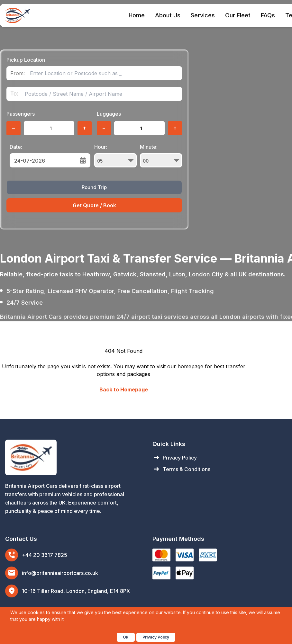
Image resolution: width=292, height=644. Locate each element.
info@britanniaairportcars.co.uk (60, 573)
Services (203, 15)
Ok (126, 637)
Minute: (161, 156)
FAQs (268, 15)
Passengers (21, 114)
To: (14, 94)
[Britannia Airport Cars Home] (72, 457)
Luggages (109, 114)
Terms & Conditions (181, 469)
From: (18, 73)
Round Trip (94, 187)
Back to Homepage (124, 389)
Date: (16, 147)
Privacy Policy (175, 458)
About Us (168, 15)
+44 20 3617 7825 (45, 555)
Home (137, 15)
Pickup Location (26, 60)
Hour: (115, 156)
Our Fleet (238, 15)
